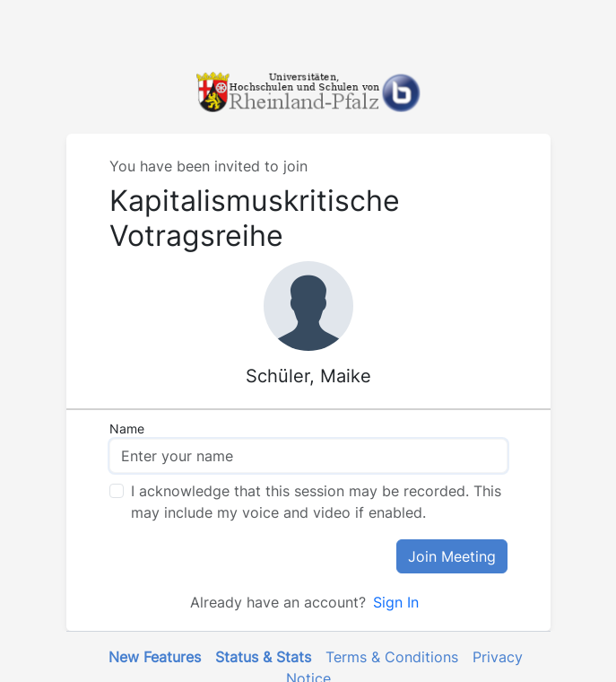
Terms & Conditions (392, 657)
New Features (155, 657)
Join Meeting (452, 556)
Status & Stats (263, 657)
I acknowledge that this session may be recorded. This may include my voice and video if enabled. (316, 502)
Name (127, 428)
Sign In (396, 602)
